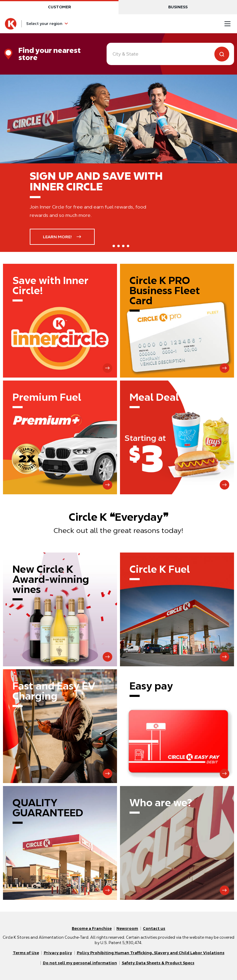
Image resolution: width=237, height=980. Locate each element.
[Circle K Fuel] (177, 609)
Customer (59, 7)
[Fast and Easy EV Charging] (60, 726)
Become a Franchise (92, 928)
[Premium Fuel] (60, 437)
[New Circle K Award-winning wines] (60, 609)
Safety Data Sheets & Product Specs (158, 963)
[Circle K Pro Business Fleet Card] (177, 321)
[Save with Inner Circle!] (60, 321)
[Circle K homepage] (11, 24)
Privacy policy (58, 953)
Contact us (154, 928)
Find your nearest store (50, 54)
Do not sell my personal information (80, 963)
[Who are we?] (177, 843)
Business (178, 7)
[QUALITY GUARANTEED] (60, 843)
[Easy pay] (177, 726)
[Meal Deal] (177, 437)
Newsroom (127, 928)
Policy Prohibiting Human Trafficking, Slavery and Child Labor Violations (151, 953)
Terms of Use (26, 953)
